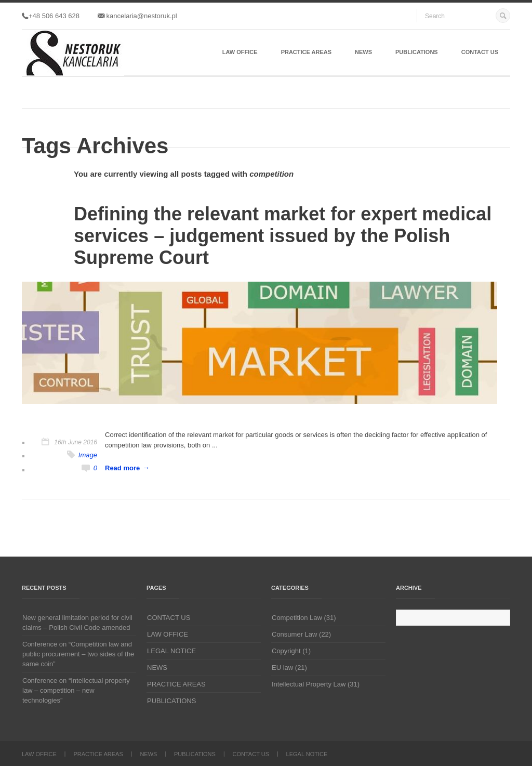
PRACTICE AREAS (306, 52)
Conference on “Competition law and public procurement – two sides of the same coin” (78, 654)
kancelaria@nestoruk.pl (137, 16)
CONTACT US (480, 52)
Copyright (286, 651)
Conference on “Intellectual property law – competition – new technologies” (76, 690)
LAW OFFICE (240, 52)
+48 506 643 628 (51, 16)
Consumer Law (294, 634)
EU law (282, 668)
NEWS (363, 52)
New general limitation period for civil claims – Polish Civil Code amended (77, 623)
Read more (122, 468)
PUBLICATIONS (417, 52)
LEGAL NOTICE (171, 651)
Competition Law (297, 618)
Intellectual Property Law (309, 684)
